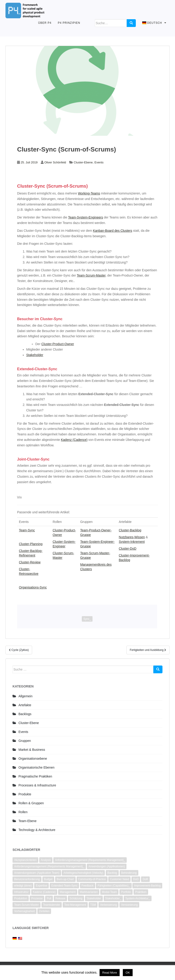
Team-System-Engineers (86, 217)
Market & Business (32, 750)
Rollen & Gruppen (31, 803)
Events (99, 162)
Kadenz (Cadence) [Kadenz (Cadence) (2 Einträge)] (44, 892)
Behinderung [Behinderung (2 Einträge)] (129, 873)
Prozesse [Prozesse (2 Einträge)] (37, 898)
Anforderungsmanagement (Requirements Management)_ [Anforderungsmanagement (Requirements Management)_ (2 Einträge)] (90, 860)
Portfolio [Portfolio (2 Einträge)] (126, 892)
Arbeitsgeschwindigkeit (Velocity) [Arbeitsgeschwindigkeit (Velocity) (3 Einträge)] (83, 873)
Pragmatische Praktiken (35, 776)
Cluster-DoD (127, 549)
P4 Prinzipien (69, 23)
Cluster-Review (30, 562)
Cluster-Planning (31, 544)
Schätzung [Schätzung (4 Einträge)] (76, 898)
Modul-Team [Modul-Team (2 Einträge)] (109, 892)
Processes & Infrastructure (37, 785)
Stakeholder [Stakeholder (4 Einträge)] (94, 898)
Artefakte (25, 705)
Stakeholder (35, 355)
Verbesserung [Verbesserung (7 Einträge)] (108, 905)
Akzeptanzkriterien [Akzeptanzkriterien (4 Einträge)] (25, 860)
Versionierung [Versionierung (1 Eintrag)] (129, 905)
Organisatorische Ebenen (36, 767)
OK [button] (128, 973)
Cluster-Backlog (130, 530)
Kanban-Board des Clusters (113, 231)
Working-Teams (89, 193)
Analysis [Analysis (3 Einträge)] (46, 860)
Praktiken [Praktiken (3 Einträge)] (141, 892)
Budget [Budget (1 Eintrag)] (48, 879)
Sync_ (87, 619)
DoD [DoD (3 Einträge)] (136, 879)
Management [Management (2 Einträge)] (68, 892)
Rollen (23, 812)
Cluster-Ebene (83, 162)
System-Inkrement (132, 542)
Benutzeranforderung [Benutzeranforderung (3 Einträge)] (27, 879)
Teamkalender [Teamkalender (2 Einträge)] (52, 905)
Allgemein (25, 696)
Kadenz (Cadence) (74, 440)
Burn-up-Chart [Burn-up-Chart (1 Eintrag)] (65, 879)
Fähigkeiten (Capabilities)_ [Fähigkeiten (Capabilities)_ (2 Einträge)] (114, 886)
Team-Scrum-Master (91, 275)
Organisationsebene (33, 759)
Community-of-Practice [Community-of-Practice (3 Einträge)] (92, 879)
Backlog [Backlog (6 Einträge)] (112, 873)
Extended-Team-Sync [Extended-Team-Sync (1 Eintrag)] (64, 886)
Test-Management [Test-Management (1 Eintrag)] (75, 905)
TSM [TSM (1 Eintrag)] (93, 905)
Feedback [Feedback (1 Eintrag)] (88, 886)
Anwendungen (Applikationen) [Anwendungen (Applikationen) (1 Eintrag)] (107, 866)
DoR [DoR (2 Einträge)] (145, 879)
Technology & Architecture (37, 830)
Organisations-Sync (33, 587)
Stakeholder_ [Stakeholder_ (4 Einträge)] (113, 898)
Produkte (25, 794)
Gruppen (25, 741)
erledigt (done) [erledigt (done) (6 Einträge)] (23, 886)
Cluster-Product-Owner (58, 344)
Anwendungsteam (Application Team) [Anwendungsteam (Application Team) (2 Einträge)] (37, 873)
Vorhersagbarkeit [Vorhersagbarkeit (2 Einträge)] (24, 911)
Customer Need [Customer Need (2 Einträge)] (119, 879)
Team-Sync (27, 530)
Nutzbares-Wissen (132, 537)
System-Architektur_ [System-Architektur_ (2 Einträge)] (138, 898)
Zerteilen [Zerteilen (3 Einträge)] (44, 911)
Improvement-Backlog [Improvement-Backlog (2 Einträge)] (147, 886)
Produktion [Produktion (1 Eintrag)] (21, 898)
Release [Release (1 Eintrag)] (60, 898)
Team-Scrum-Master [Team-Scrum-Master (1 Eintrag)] (27, 905)
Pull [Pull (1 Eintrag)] (49, 898)
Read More (110, 973)
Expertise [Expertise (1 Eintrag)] (41, 886)
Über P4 (45, 23)
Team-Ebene (27, 821)
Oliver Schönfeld (55, 162)
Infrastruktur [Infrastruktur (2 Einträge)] (21, 892)
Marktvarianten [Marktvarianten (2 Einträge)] (89, 892)
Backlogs (25, 714)
